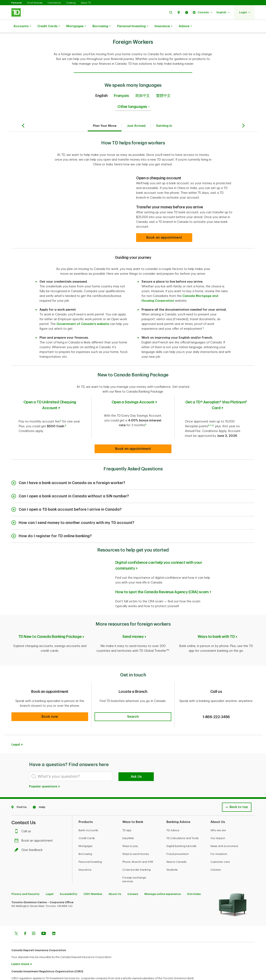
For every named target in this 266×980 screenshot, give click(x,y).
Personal (17, 3)
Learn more (20, 950)
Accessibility (68, 880)
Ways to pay (130, 832)
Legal (16, 731)
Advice (185, 26)
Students (172, 856)
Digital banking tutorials (181, 832)
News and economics (224, 832)
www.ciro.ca (21, 971)
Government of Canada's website (83, 314)
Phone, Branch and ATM (138, 848)
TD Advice (173, 816)
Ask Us (136, 763)
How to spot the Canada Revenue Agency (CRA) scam (162, 582)
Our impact (218, 824)
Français (121, 85)
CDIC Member (93, 880)
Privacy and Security (25, 880)
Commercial (54, 3)
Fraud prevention (178, 840)
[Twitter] (16, 920)
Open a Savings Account (133, 392)
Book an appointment (35, 827)
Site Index (194, 880)
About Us (115, 880)
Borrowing (102, 26)
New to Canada (176, 848)
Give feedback (30, 836)
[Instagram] (34, 920)
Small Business (35, 3)
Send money (133, 626)
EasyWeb (128, 824)
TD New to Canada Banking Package (50, 626)
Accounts (22, 26)
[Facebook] (25, 920)
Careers (216, 856)
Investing (71, 3)
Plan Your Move (105, 115)
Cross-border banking (137, 856)
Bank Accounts (88, 816)
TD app (127, 816)
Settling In (164, 115)
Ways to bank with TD (216, 626)
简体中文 (143, 85)
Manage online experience (163, 880)
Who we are (218, 816)
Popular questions (45, 773)
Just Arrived (136, 115)
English (102, 85)
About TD (86, 3)
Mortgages (76, 26)
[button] (171, 12)
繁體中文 (163, 85)
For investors (219, 840)
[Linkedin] (54, 920)
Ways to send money (136, 840)
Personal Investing (133, 26)
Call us (24, 817)
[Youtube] (44, 920)
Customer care (220, 848)
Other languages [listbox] (134, 96)
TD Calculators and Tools (182, 824)
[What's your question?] (71, 762)
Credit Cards (49, 26)
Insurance (164, 26)
